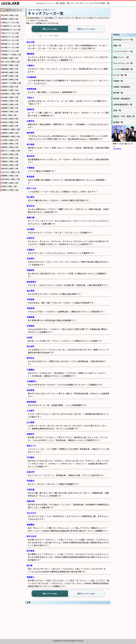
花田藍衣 (30, 481)
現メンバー (50, 29)
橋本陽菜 (30, 133)
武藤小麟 (30, 217)
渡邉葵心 (30, 577)
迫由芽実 (30, 390)
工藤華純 (30, 370)
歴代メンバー (86, 29)
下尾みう (30, 98)
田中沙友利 (31, 536)
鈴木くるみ (31, 188)
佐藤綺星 (30, 270)
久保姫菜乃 (31, 381)
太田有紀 (30, 258)
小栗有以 (30, 65)
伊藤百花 (30, 434)
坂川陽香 (30, 144)
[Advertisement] (68, 621)
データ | (75, 3)
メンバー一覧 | (52, 3)
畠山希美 (30, 291)
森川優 (30, 565)
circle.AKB (10, 3)
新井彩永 (30, 358)
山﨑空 (30, 337)
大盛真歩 (30, 250)
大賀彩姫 (30, 489)
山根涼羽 (30, 238)
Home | (40, 3)
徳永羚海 (30, 156)
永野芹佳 (30, 121)
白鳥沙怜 (30, 472)
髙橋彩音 (30, 109)
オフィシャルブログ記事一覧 (95, 3)
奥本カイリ (31, 446)
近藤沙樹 (30, 501)
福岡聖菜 (30, 54)
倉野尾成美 (31, 89)
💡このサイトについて (12, 10)
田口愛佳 (30, 197)
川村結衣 (30, 457)
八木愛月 (30, 411)
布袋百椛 (30, 308)
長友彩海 (30, 206)
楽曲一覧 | (66, 3)
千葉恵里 (30, 168)
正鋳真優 (30, 317)
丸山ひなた (31, 513)
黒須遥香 (30, 176)
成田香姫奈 (31, 402)
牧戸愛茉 (30, 551)
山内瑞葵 (30, 229)
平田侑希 (30, 299)
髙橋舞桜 (30, 524)
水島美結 (30, 326)
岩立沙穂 (30, 42)
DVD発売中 (117, 149)
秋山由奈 (30, 346)
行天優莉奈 (31, 77)
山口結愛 (30, 422)
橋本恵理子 (31, 282)
